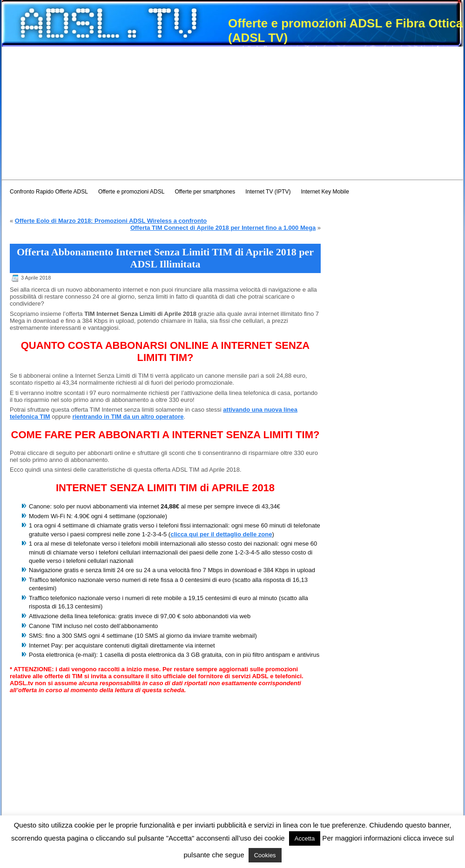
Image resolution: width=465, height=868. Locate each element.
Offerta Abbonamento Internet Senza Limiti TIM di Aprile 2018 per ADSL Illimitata (165, 258)
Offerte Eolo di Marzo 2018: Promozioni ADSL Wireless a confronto (111, 221)
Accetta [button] (305, 838)
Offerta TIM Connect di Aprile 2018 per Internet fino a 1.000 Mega (223, 228)
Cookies (265, 855)
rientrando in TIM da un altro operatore (128, 417)
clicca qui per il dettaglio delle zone (221, 534)
